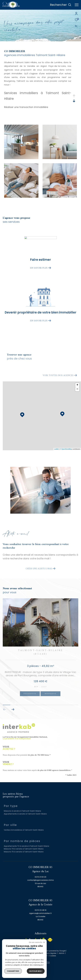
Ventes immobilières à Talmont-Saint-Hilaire (24, 830)
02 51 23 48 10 (41, 910)
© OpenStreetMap (66, 449)
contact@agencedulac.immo (41, 880)
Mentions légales (50, 953)
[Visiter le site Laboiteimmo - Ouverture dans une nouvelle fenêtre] (41, 961)
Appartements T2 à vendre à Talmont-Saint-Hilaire (26, 846)
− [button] (77, 389)
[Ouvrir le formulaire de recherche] (61, 5)
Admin (62, 953)
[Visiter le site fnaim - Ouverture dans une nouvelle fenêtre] (50, 940)
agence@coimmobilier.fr (40, 913)
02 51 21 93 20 (40, 877)
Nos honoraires (22, 953)
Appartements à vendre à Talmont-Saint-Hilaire (25, 814)
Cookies (53, 956)
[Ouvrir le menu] (77, 5)
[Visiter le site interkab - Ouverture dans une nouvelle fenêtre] (35, 941)
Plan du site (35, 953)
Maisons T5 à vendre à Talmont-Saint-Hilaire (24, 852)
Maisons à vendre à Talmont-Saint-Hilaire (22, 811)
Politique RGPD (41, 956)
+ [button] (77, 385)
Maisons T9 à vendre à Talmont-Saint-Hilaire (24, 849)
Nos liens (29, 956)
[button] (13, 709)
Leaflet (56, 449)
